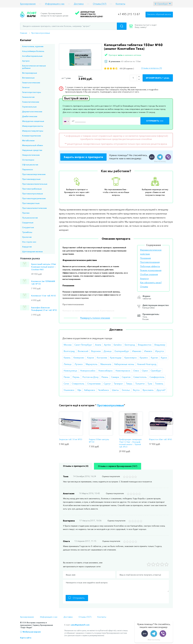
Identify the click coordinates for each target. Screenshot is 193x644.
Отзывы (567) (100, 4)
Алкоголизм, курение (33, 46)
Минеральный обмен (33, 145)
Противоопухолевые (41, 33)
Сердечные (28, 223)
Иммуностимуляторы (33, 131)
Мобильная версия (32, 632)
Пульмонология (30, 218)
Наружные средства (32, 150)
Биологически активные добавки (34, 67)
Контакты (120, 4)
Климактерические (31, 136)
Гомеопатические (31, 102)
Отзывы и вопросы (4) (151, 68)
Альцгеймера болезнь (33, 51)
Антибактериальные (32, 56)
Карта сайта (26, 638)
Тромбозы (27, 232)
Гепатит (26, 87)
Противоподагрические (34, 198)
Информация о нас (55, 4)
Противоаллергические (34, 174)
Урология (27, 237)
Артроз (26, 61)
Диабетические (30, 116)
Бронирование (28, 4)
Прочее (26, 213)
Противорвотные (31, 203)
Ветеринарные (30, 73)
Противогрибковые (32, 189)
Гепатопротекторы (31, 92)
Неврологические (31, 155)
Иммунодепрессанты (33, 126)
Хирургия (27, 247)
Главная (24, 33)
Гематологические (31, 83)
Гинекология (28, 97)
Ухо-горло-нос (29, 242)
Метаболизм (28, 140)
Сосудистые (28, 227)
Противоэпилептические (34, 208)
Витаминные (28, 78)
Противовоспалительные (35, 184)
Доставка (79, 4)
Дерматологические (32, 111)
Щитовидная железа (32, 251)
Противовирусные (31, 179)
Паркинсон (27, 169)
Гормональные (29, 107)
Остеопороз (28, 160)
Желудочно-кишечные (33, 121)
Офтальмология (30, 165)
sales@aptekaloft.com (80, 625)
